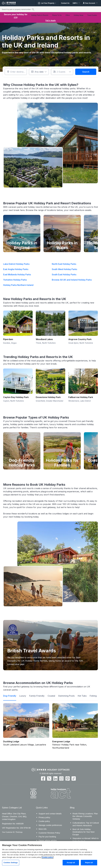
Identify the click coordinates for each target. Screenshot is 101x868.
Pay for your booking (47, 837)
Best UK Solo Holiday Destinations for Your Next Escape (84, 832)
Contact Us (65, 3)
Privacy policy (44, 817)
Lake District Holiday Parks (16, 264)
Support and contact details (50, 814)
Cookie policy (44, 821)
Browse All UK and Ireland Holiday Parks (72, 280)
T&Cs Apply (51, 21)
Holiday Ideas (79, 15)
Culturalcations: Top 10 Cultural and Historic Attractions (86, 824)
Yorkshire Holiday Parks (15, 280)
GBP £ (76, 3)
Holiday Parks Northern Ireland (18, 285)
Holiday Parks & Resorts (40, 15)
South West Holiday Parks (64, 269)
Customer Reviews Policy (49, 833)
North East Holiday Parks (64, 264)
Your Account (90, 3)
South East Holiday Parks (64, 275)
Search (86, 72)
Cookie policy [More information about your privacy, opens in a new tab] (48, 857)
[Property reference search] (33, 9)
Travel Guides (92, 15)
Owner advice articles (48, 840)
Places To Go (57, 15)
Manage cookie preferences (50, 825)
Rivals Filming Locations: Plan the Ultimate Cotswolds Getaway (85, 816)
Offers (68, 15)
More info (43, 829)
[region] (50, 855)
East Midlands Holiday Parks (17, 275)
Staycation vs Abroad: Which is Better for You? (86, 840)
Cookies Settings (11, 863)
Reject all (89, 863)
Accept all (71, 863)
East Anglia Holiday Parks (16, 269)
